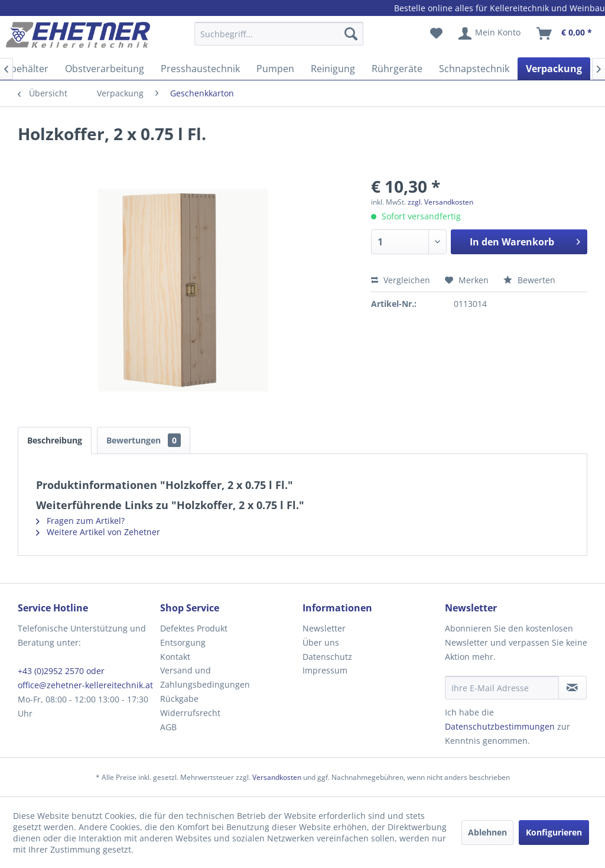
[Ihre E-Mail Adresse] (502, 688)
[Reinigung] (333, 69)
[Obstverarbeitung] (105, 69)
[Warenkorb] (565, 34)
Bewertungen (144, 440)
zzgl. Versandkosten (440, 202)
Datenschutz (327, 657)
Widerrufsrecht (190, 713)
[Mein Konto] (490, 34)
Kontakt (175, 657)
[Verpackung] (554, 69)
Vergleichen (401, 280)
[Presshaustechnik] (200, 69)
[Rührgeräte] (397, 69)
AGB (168, 727)
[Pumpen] (275, 69)
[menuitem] (279, 39)
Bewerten (529, 280)
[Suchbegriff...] (279, 34)
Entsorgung (183, 642)
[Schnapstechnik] (474, 69)
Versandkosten (277, 777)
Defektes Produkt (194, 628)
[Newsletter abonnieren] (573, 688)
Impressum (325, 670)
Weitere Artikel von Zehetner (98, 532)
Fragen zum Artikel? (80, 521)
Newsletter (324, 628)
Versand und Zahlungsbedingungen (205, 677)
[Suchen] (351, 34)
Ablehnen (487, 832)
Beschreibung (55, 440)
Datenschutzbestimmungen (500, 726)
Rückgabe (179, 699)
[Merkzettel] (436, 34)
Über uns (321, 642)
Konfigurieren (554, 832)
